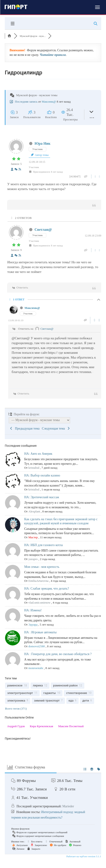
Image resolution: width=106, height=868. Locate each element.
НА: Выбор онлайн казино (42, 475)
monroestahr (36, 668)
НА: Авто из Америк (38, 454)
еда (71, 701)
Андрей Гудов (16, 726)
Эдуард (33, 624)
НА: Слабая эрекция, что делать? (47, 589)
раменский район (65, 685)
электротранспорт (20, 693)
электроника (16, 701)
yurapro (33, 559)
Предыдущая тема (25, 429)
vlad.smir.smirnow (40, 603)
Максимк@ (49, 102)
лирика (38, 685)
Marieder (68, 806)
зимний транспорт (47, 701)
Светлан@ (43, 230)
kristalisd (34, 468)
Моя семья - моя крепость (42, 567)
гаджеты (50, 693)
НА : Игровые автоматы (40, 632)
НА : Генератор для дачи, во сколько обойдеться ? (58, 654)
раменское (15, 685)
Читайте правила (53, 55)
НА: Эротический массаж (42, 497)
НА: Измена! (33, 610)
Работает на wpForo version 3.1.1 (83, 856)
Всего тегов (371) (16, 709)
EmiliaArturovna (39, 581)
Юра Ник (43, 143)
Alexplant (34, 511)
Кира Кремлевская (41, 726)
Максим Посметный (71, 726)
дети (86, 701)
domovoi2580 (37, 646)
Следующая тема (56, 429)
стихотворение (77, 693)
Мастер (33, 537)
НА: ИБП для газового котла (43, 545)
